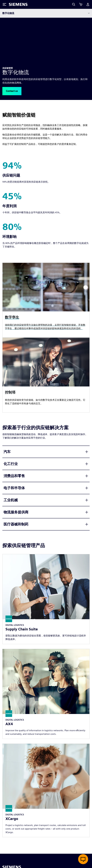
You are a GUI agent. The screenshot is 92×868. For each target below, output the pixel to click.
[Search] (74, 4)
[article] (46, 375)
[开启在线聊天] (83, 859)
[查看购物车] (81, 4)
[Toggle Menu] (4, 4)
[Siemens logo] (18, 4)
